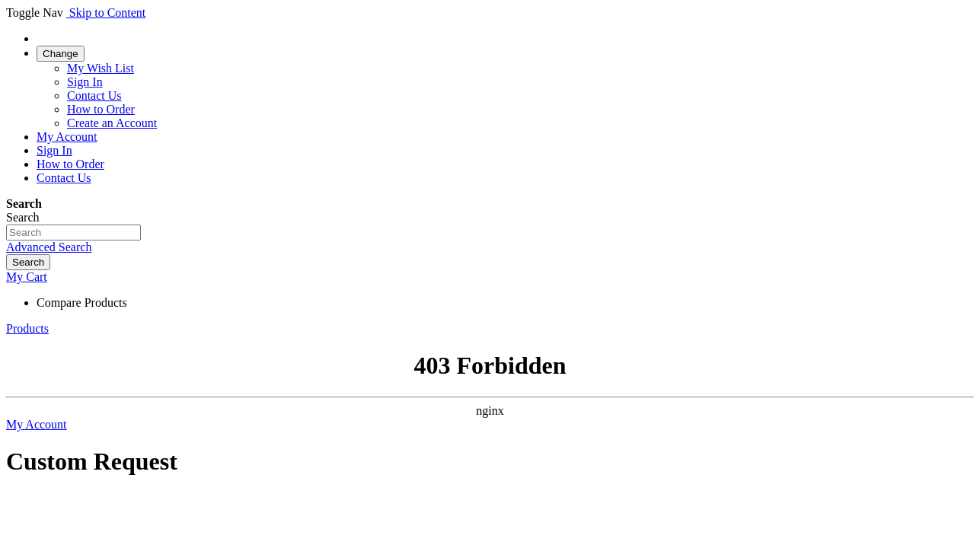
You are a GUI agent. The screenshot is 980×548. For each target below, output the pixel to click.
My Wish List (101, 68)
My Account (67, 137)
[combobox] (73, 233)
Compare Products (82, 303)
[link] (61, 53)
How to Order (101, 109)
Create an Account (112, 123)
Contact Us (94, 96)
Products (27, 328)
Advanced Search (49, 247)
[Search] (28, 262)
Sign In (85, 82)
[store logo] (68, 13)
